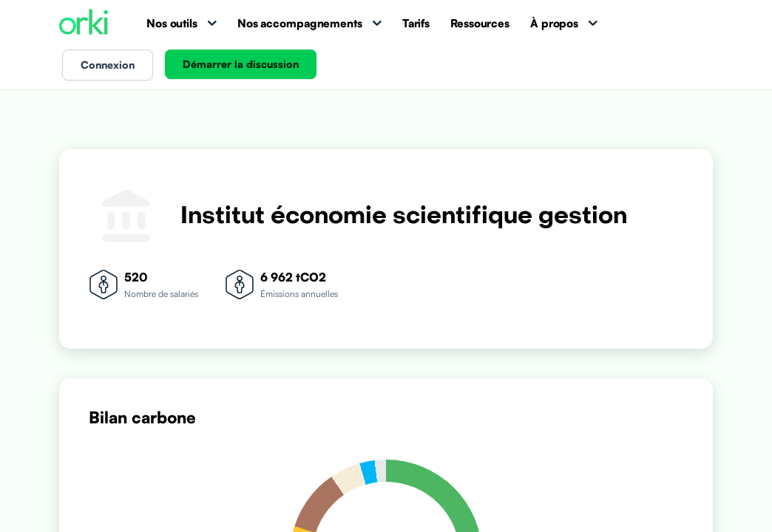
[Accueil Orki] (84, 23)
